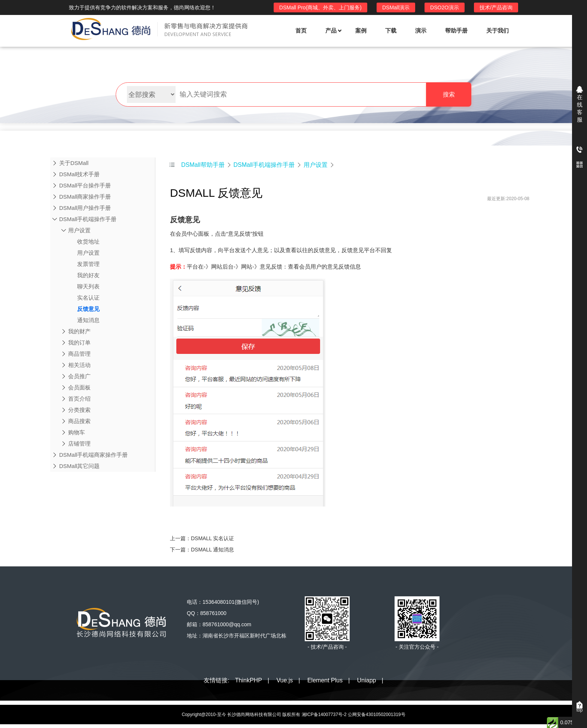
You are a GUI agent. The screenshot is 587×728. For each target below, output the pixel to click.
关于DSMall (74, 163)
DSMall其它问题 (79, 466)
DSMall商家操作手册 (85, 197)
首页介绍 (79, 399)
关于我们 (498, 30)
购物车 (77, 432)
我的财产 (79, 331)
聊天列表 (84, 287)
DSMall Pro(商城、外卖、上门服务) (320, 7)
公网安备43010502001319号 (376, 715)
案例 (361, 30)
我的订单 (79, 342)
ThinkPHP (249, 680)
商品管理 (79, 354)
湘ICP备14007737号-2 (324, 715)
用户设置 (79, 230)
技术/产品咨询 (496, 7)
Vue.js (285, 680)
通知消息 (84, 320)
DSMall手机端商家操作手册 (93, 455)
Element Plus (325, 680)
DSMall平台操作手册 (85, 185)
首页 (301, 30)
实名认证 (84, 298)
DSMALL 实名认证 (212, 538)
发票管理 (84, 264)
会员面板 (79, 387)
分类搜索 (79, 410)
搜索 (449, 94)
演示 (421, 30)
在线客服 (580, 108)
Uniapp (367, 680)
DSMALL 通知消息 (212, 550)
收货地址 (84, 242)
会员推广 (79, 376)
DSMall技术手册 (79, 174)
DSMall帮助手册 (203, 165)
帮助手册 (456, 30)
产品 (333, 30)
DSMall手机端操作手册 (88, 219)
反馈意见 (84, 309)
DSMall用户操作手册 (85, 208)
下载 (391, 30)
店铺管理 (79, 443)
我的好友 (84, 275)
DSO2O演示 (445, 7)
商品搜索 (79, 421)
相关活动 (79, 365)
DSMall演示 (396, 7)
